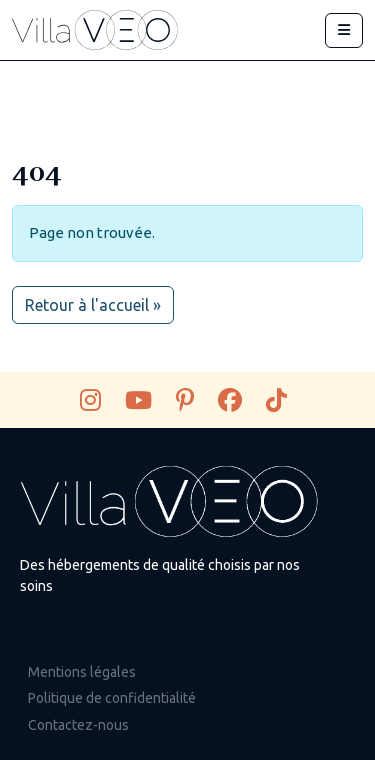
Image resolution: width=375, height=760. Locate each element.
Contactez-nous (78, 725)
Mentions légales (82, 672)
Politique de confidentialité (112, 698)
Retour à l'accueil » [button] (93, 305)
